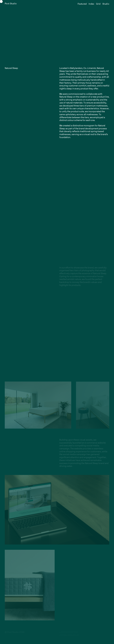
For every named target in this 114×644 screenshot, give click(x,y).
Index (91, 4)
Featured (82, 4)
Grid (98, 4)
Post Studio (11, 4)
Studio (106, 4)
